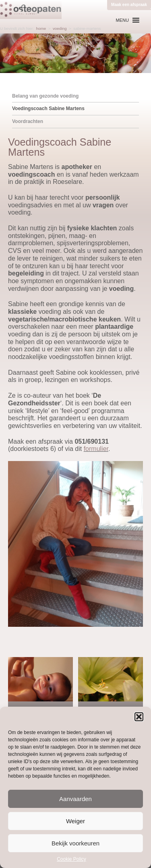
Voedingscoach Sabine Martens (48, 108)
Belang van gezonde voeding (45, 96)
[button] (139, 717)
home (41, 28)
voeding (60, 28)
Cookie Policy (71, 859)
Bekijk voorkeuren (75, 843)
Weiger (75, 821)
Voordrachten (28, 121)
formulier (96, 449)
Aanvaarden (75, 799)
